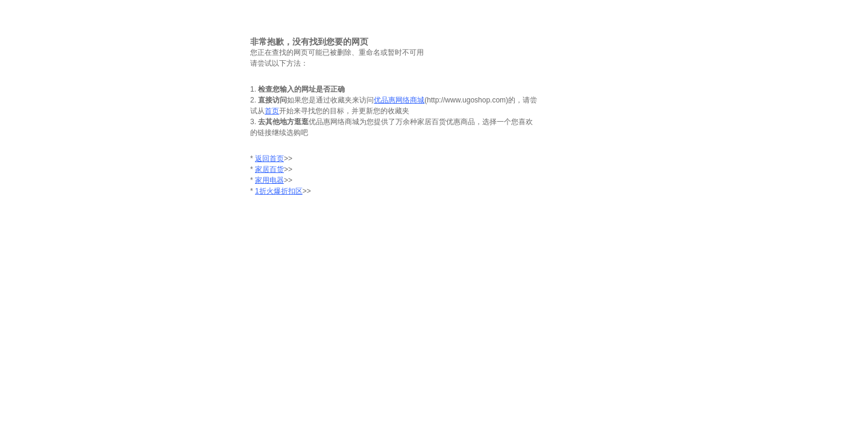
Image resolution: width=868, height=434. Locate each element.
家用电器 (269, 180)
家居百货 (269, 169)
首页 (272, 111)
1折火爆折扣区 (279, 191)
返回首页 (269, 159)
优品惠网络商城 (399, 100)
